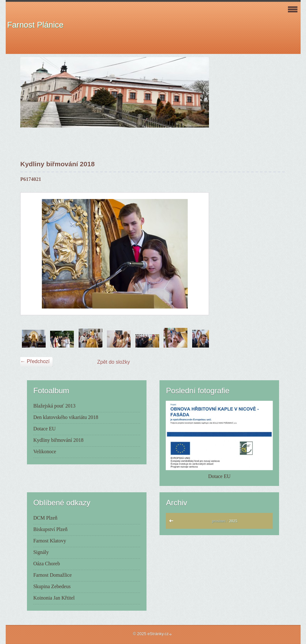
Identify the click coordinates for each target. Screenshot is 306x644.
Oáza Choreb (47, 564)
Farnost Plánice (36, 25)
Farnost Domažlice (52, 575)
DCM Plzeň (45, 518)
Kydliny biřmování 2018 (58, 440)
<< (173, 522)
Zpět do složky (114, 362)
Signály (41, 552)
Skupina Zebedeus (52, 586)
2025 (233, 521)
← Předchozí (35, 361)
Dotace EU (45, 429)
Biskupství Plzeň (50, 529)
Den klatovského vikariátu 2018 (66, 417)
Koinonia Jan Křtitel (54, 598)
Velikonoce (45, 451)
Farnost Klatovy (50, 541)
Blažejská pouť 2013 (54, 406)
